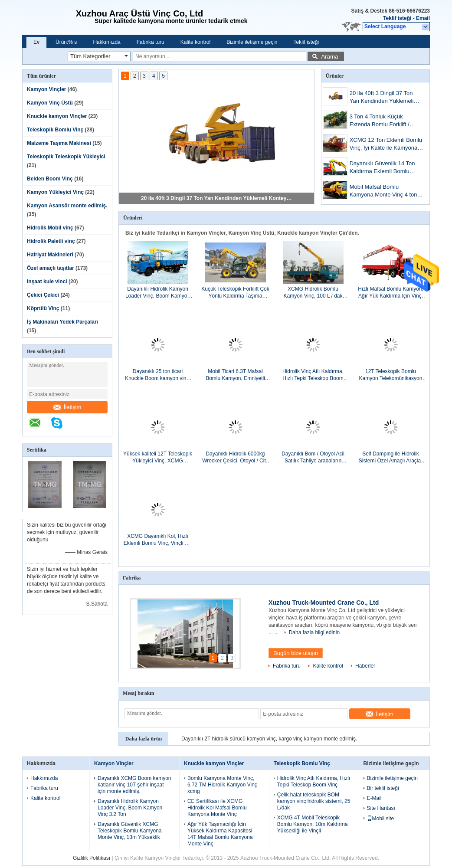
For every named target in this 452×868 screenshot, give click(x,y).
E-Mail (374, 798)
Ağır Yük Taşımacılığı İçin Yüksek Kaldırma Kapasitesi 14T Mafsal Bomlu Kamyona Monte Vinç (220, 834)
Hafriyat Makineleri (50, 255)
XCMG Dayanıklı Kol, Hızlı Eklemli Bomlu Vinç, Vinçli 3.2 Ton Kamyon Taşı (158, 540)
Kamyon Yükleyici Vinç (55, 192)
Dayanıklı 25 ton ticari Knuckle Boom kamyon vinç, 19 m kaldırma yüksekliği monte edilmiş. (158, 375)
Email (423, 18)
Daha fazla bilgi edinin (314, 632)
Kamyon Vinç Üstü (50, 103)
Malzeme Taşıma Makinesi (59, 143)
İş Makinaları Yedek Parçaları (62, 322)
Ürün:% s (66, 42)
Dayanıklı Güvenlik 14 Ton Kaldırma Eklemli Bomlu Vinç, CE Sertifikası (382, 168)
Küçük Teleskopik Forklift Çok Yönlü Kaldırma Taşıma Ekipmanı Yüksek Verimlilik (235, 293)
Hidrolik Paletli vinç (51, 241)
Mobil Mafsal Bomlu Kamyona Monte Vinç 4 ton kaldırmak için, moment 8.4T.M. (383, 192)
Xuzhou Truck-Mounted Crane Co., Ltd (324, 603)
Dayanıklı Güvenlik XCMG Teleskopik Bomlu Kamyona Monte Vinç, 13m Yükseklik (129, 831)
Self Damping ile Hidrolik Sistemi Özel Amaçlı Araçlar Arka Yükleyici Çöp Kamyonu (391, 457)
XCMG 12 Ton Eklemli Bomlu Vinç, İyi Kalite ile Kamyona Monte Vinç (386, 145)
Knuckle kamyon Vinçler (57, 116)
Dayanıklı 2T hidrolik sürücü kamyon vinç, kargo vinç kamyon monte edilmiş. (269, 739)
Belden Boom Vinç (50, 179)
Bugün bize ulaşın (296, 653)
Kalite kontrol (195, 42)
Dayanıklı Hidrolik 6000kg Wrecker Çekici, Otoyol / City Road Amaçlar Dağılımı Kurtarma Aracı (235, 457)
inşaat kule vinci (47, 282)
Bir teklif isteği (383, 788)
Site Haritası (381, 808)
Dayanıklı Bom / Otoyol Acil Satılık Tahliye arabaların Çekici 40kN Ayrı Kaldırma (313, 457)
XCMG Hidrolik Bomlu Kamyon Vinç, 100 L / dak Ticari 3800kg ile (313, 293)
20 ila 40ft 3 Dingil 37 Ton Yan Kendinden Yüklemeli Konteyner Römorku (217, 198)
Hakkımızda (106, 42)
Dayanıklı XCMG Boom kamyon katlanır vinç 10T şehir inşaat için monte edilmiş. (134, 785)
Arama (329, 57)
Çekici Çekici (43, 295)
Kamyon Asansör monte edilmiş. (67, 206)
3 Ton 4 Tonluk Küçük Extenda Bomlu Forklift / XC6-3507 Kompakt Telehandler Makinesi (380, 121)
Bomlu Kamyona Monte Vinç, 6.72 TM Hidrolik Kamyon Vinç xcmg (222, 785)
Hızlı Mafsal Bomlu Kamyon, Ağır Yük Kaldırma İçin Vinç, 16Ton (391, 293)
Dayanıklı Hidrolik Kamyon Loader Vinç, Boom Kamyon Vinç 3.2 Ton (158, 293)
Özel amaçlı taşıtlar (51, 268)
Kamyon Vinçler (46, 89)
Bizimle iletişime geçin (252, 42)
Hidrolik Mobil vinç (50, 228)
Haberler (365, 666)
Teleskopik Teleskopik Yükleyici (66, 157)
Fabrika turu (151, 42)
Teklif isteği (397, 18)
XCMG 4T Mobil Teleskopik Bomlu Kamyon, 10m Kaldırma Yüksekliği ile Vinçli (313, 824)
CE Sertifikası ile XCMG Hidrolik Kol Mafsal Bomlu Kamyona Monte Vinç (217, 808)
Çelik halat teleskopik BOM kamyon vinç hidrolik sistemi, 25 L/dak (314, 801)
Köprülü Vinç (43, 308)
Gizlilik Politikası (92, 858)
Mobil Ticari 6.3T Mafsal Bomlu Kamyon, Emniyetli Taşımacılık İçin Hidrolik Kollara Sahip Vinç (235, 375)
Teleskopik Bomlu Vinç (55, 130)
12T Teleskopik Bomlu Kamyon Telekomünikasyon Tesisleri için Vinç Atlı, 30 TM (391, 375)
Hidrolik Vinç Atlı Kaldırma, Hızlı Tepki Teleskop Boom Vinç (313, 375)
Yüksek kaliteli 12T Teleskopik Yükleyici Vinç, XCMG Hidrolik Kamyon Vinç (158, 457)
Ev (36, 42)
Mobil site (381, 819)
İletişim (67, 407)
